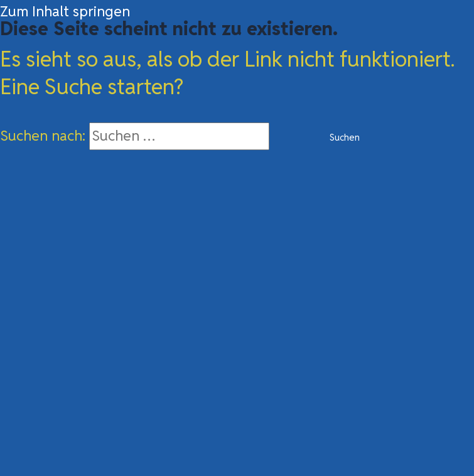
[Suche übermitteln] (291, 138)
